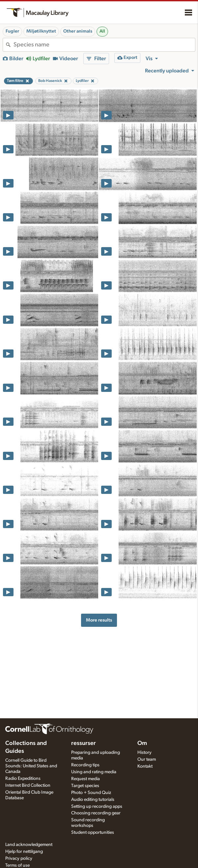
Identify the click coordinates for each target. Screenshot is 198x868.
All (102, 31)
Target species (85, 786)
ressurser (84, 743)
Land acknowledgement (29, 845)
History (144, 753)
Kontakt (145, 766)
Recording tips (85, 765)
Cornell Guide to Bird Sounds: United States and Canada (31, 766)
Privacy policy (19, 858)
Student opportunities (93, 832)
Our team (147, 759)
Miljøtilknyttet (41, 31)
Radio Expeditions (23, 779)
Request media (85, 779)
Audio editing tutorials (93, 800)
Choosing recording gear (96, 813)
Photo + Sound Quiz (91, 793)
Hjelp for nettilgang (24, 852)
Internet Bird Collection (28, 785)
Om (142, 743)
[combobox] (104, 45)
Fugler (12, 31)
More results (99, 620)
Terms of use (17, 865)
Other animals (78, 31)
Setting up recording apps (97, 806)
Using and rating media (94, 772)
